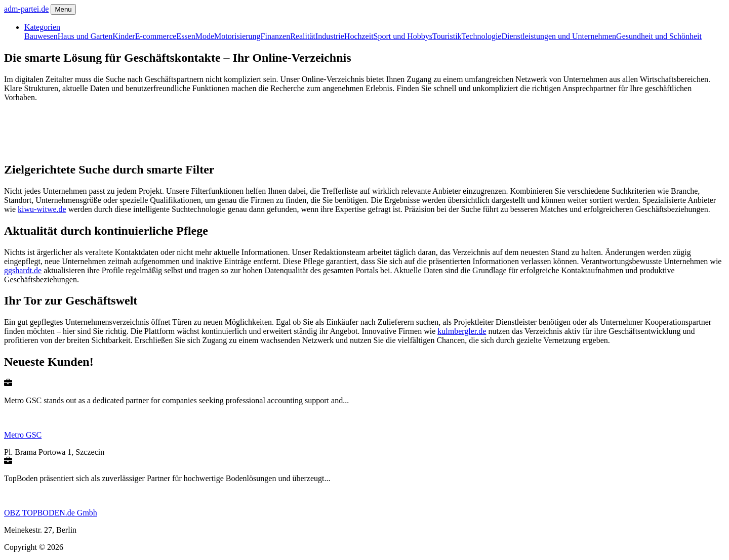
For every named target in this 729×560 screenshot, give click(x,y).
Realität (303, 36)
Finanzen (276, 36)
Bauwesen (41, 36)
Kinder (124, 36)
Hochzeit (359, 36)
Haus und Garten (85, 36)
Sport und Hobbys (403, 36)
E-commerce (156, 36)
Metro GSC (23, 435)
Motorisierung (237, 36)
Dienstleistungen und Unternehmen (559, 36)
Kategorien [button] (42, 27)
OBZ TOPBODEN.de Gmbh (51, 513)
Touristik (447, 36)
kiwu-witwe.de (42, 209)
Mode (205, 36)
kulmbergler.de (462, 331)
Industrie (330, 36)
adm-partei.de (26, 9)
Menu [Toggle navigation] (63, 9)
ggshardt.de (23, 270)
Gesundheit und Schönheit (659, 36)
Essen (186, 36)
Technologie (482, 36)
